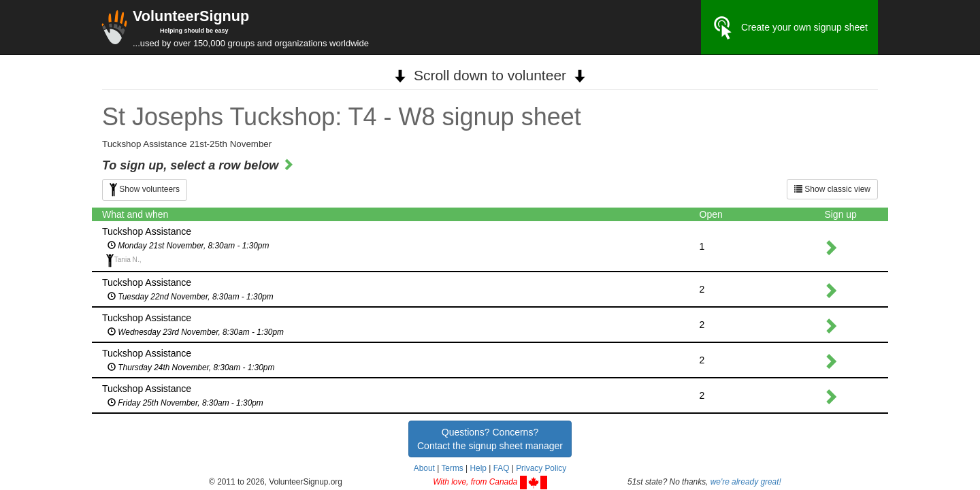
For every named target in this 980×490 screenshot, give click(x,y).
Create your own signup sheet (789, 28)
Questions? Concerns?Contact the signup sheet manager (490, 439)
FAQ (502, 468)
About (424, 468)
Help (478, 468)
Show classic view (832, 189)
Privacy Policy (541, 468)
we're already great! (746, 482)
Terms (452, 468)
